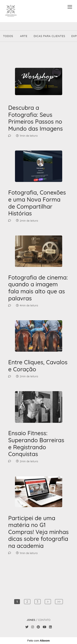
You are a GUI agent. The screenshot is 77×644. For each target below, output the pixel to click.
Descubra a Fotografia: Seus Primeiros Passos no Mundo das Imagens (36, 118)
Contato (44, 620)
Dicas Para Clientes (49, 36)
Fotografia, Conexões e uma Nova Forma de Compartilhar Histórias (37, 203)
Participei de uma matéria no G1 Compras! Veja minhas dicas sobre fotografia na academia (38, 532)
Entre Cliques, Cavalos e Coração (38, 366)
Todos (8, 36)
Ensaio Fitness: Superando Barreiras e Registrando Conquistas (36, 443)
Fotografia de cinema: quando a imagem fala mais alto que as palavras (38, 288)
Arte (24, 36)
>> (59, 602)
